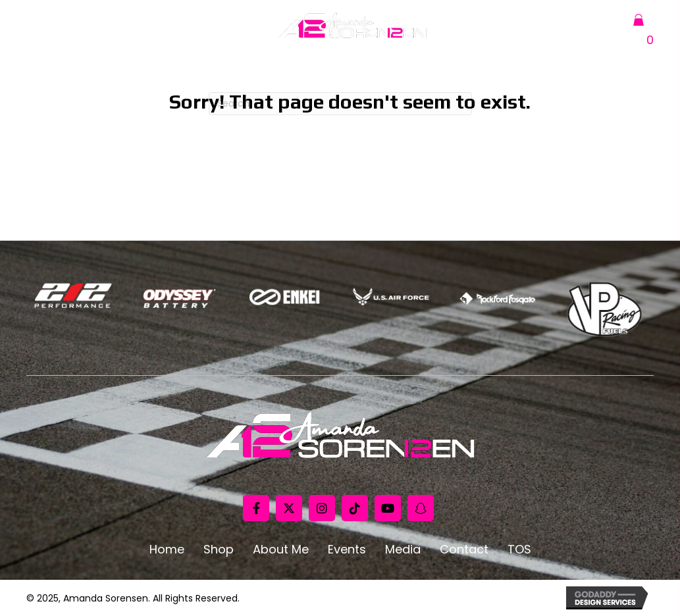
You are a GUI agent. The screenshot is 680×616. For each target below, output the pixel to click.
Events (347, 550)
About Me (281, 550)
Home (167, 550)
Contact (464, 550)
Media (403, 550)
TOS (519, 550)
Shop (219, 550)
